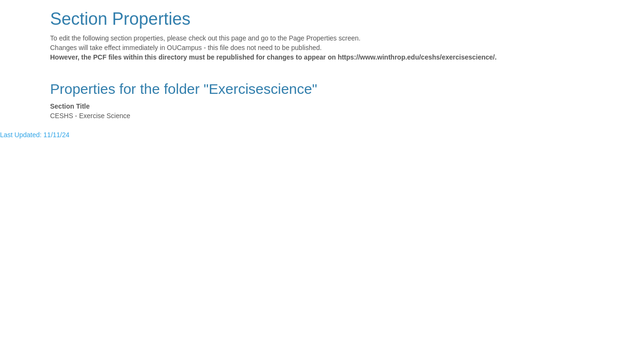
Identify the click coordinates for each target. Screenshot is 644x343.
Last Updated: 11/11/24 (35, 135)
